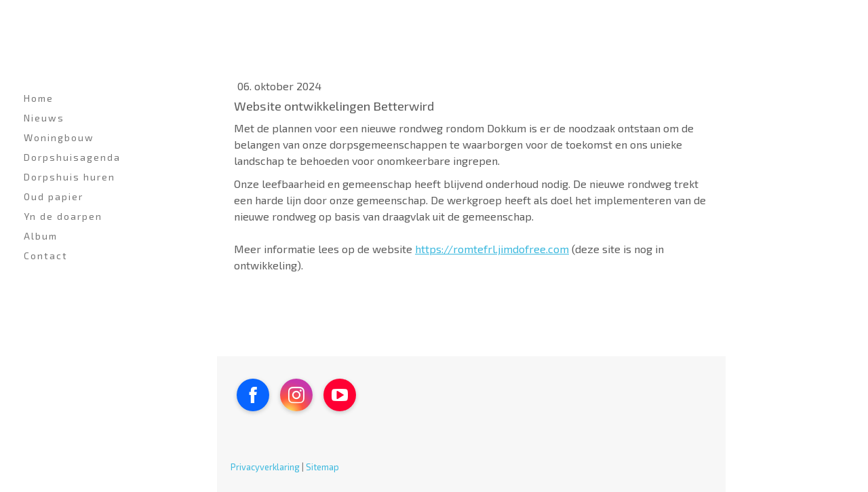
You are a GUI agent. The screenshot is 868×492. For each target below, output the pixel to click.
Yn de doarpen (63, 216)
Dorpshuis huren (70, 177)
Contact (46, 256)
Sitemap (322, 467)
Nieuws (44, 118)
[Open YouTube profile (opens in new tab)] (340, 395)
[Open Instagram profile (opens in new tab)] (296, 395)
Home (39, 98)
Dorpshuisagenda (72, 157)
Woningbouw (59, 137)
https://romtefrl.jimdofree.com (492, 249)
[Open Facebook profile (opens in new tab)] (253, 395)
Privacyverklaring (265, 467)
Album (41, 236)
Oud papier (54, 196)
